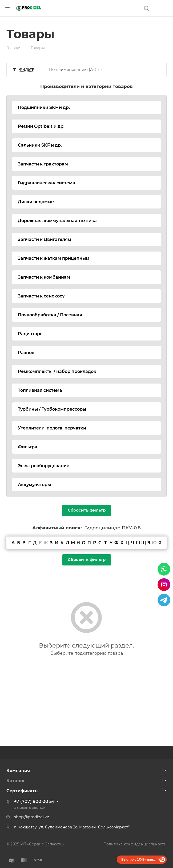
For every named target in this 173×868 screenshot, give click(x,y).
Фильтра (28, 447)
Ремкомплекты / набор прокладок (57, 371)
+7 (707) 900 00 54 (34, 801)
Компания (18, 771)
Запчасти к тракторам (43, 164)
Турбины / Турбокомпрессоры (52, 409)
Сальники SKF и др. (40, 145)
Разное (26, 353)
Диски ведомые (36, 202)
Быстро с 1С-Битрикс (138, 860)
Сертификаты (23, 791)
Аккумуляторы (34, 485)
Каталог (16, 781)
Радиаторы (31, 334)
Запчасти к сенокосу (41, 296)
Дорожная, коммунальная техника (57, 221)
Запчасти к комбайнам (44, 277)
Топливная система (40, 390)
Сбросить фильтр (87, 510)
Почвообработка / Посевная (50, 315)
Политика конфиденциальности (135, 844)
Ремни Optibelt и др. (41, 126)
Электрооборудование (44, 466)
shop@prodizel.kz (32, 817)
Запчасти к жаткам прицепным (54, 258)
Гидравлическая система (47, 183)
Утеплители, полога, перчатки (52, 428)
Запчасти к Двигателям (45, 239)
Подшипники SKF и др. (44, 107)
